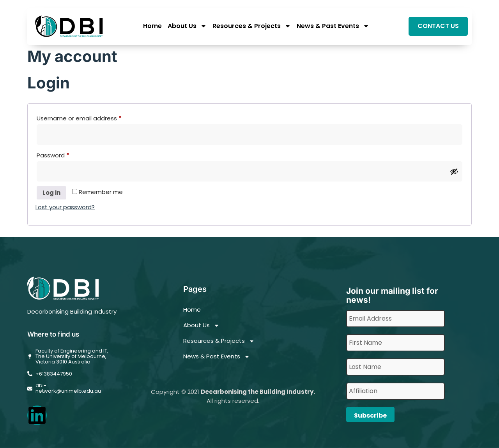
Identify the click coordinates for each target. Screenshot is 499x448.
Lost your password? (65, 207)
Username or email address (92, 117)
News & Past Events (333, 26)
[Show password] (454, 171)
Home (152, 26)
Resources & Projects (252, 26)
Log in (51, 193)
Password (66, 154)
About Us (187, 26)
